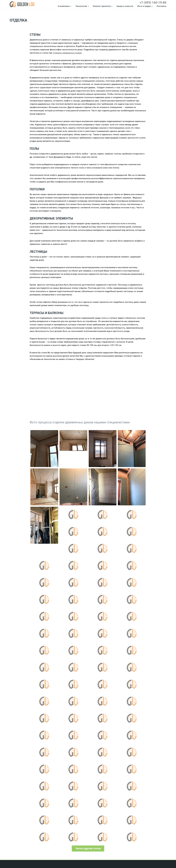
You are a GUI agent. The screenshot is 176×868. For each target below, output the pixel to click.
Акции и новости (125, 6)
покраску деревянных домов (67, 53)
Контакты (162, 6)
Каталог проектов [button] (103, 6)
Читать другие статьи (88, 848)
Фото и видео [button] (145, 6)
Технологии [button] (82, 6)
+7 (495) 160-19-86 (153, 3)
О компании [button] (65, 6)
